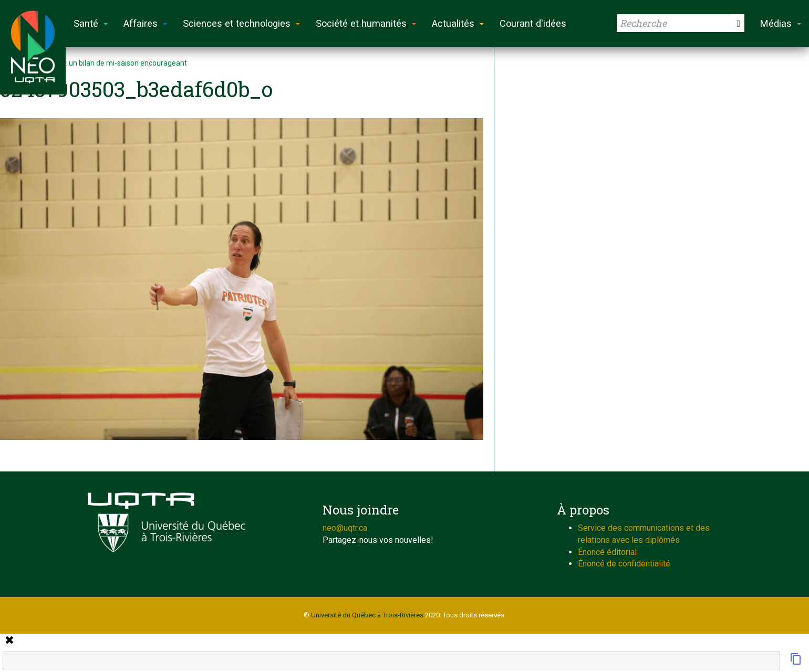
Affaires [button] (145, 23)
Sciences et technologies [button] (241, 23)
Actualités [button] (458, 23)
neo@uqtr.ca (345, 528)
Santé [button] (91, 23)
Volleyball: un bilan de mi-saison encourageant (111, 63)
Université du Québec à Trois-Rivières (367, 615)
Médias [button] (781, 23)
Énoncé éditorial (607, 552)
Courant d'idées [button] (533, 23)
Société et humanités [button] (366, 23)
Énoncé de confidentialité (624, 564)
